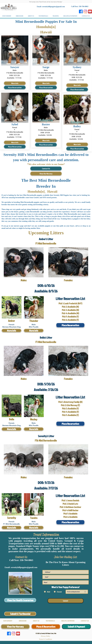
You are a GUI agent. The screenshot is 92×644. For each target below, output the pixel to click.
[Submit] (66, 601)
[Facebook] (81, 12)
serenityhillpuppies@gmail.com (54, 7)
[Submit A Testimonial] (20, 614)
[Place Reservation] (15, 87)
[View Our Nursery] (46, 174)
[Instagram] (85, 12)
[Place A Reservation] (46, 627)
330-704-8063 (26, 560)
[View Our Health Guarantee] (20, 600)
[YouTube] (90, 12)
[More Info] (15, 83)
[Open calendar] (85, 592)
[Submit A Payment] (76, 627)
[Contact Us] (46, 168)
